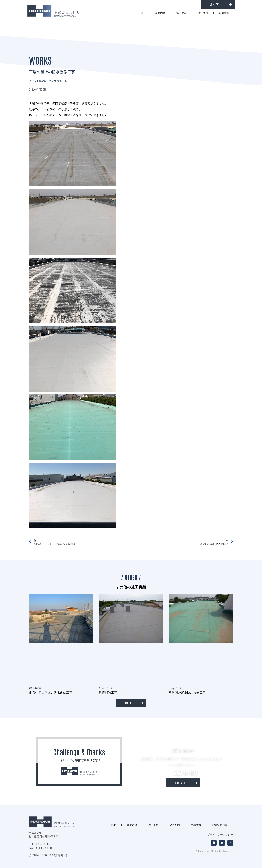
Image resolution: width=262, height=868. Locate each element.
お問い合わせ (220, 825)
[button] (218, 4)
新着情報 (224, 13)
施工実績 (182, 13)
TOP (142, 13)
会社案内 (203, 13)
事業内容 (160, 13)
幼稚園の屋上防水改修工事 (187, 693)
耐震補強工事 (108, 693)
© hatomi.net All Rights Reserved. (214, 851)
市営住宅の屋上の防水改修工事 (51, 693)
